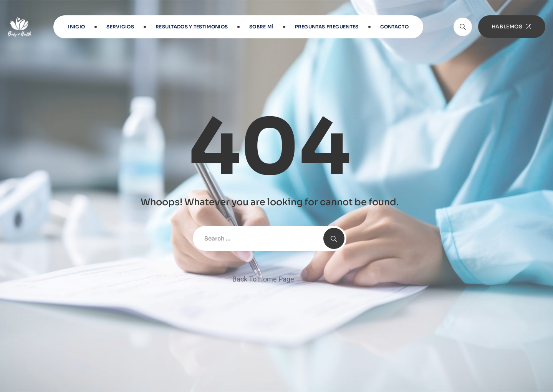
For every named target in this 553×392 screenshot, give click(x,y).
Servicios (120, 27)
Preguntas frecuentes (327, 27)
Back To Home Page (263, 279)
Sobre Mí (261, 27)
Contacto (394, 27)
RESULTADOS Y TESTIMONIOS (192, 27)
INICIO (76, 27)
